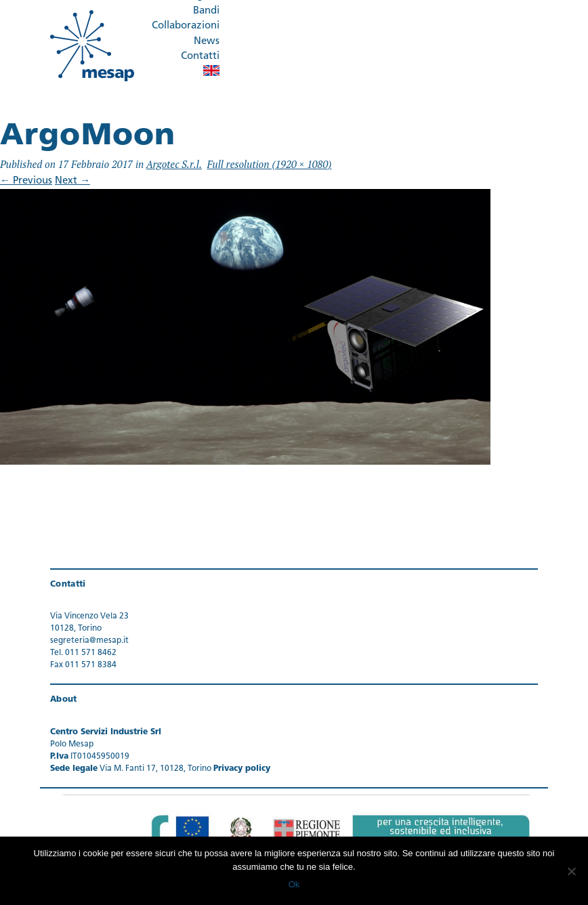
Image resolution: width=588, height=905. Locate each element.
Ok (294, 884)
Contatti (200, 57)
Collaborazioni (186, 26)
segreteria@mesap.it (89, 641)
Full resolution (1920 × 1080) (270, 164)
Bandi (206, 11)
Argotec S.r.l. (174, 164)
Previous (26, 181)
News (207, 42)
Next (72, 181)
